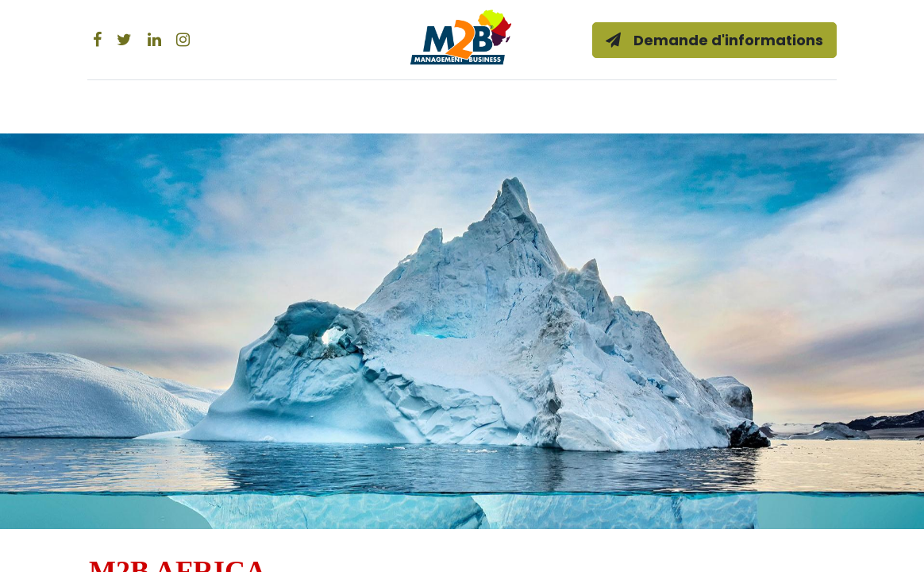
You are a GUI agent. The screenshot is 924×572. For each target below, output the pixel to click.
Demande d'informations (709, 40)
